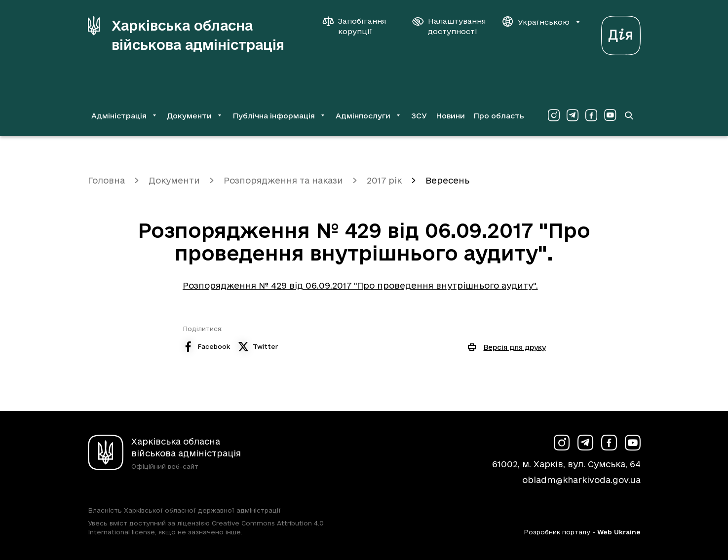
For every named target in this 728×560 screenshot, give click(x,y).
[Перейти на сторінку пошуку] (629, 115)
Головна (106, 180)
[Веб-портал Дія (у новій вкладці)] (621, 33)
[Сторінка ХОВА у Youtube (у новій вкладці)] (610, 115)
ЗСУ (419, 116)
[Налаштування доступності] (449, 26)
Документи (174, 180)
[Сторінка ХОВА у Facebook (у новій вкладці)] (591, 115)
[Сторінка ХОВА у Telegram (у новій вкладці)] (573, 115)
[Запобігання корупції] (359, 26)
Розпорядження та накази (283, 180)
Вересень (447, 180)
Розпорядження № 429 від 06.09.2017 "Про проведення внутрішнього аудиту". (360, 285)
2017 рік (384, 180)
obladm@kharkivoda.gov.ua (581, 480)
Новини (450, 116)
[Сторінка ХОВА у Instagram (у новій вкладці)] (554, 115)
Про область (499, 116)
